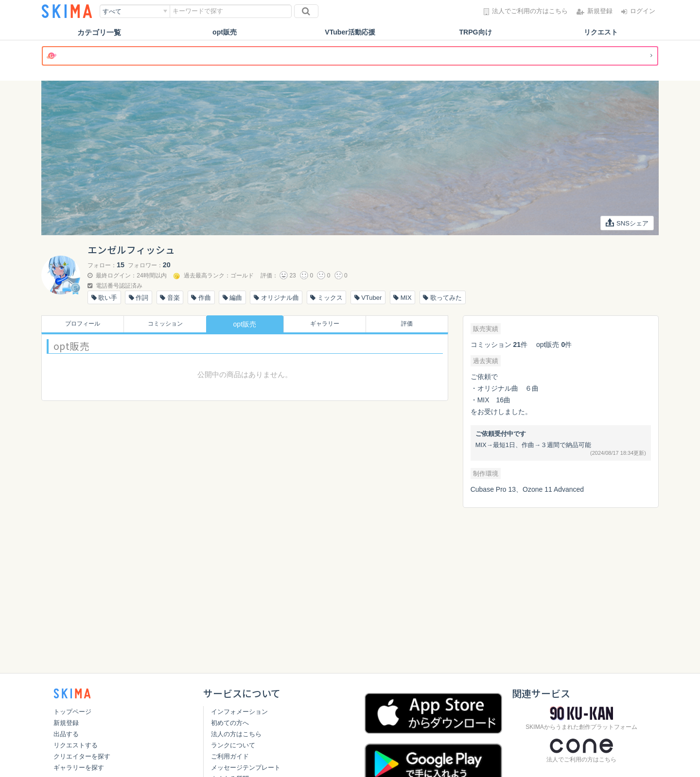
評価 (409, 324)
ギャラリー (327, 324)
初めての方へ (230, 723)
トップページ (72, 712)
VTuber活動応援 (350, 32)
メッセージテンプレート (246, 768)
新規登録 (66, 723)
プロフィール (80, 324)
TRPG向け (475, 32)
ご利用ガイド (230, 756)
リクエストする (76, 745)
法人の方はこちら (236, 734)
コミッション (162, 324)
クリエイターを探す (82, 756)
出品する (66, 734)
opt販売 (224, 32)
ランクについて (233, 745)
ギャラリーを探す (79, 768)
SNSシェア (626, 223)
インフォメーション (239, 712)
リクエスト (601, 32)
